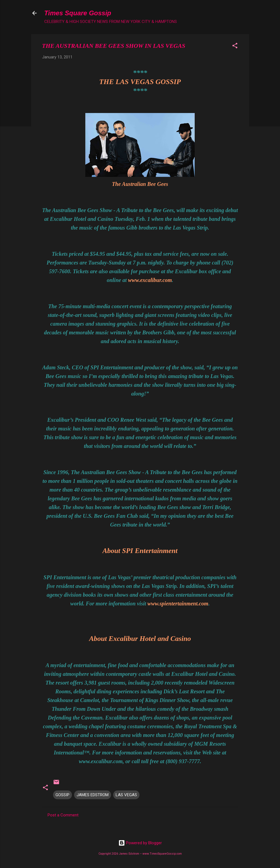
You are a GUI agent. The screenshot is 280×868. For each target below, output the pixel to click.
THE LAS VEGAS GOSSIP (140, 82)
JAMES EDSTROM (93, 795)
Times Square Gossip (78, 13)
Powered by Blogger (140, 843)
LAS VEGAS (126, 795)
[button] (235, 47)
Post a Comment (63, 815)
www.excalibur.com (150, 280)
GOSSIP (62, 795)
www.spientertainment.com (178, 604)
